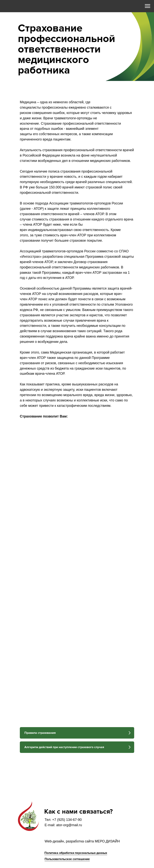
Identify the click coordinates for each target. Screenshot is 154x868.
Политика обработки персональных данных (76, 853)
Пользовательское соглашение (67, 859)
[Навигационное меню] (148, 6)
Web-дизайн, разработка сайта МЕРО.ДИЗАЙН (82, 841)
